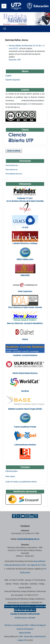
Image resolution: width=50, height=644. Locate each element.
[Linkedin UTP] (32, 516)
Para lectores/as (12, 165)
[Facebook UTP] (14, 516)
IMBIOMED (25, 275)
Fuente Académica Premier (25, 427)
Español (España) (13, 80)
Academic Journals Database (25, 355)
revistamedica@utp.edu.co (28, 539)
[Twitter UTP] (18, 516)
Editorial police (11, 471)
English (8, 76)
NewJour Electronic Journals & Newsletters (25, 323)
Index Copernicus (25, 291)
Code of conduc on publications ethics (21, 482)
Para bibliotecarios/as (14, 174)
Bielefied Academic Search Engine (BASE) (25, 409)
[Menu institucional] (4, 6)
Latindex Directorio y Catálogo (25, 243)
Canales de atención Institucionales (25, 614)
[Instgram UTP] (27, 516)
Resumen (13, 60)
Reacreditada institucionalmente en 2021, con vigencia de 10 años (25, 565)
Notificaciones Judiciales (25, 618)
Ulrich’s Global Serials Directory (25, 373)
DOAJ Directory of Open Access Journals (25, 307)
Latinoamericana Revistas (25, 445)
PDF (19, 60)
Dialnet (25, 339)
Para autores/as (12, 170)
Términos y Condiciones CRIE (16, 625)
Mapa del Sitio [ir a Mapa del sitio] (25, 633)
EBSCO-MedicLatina (25, 259)
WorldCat (25, 391)
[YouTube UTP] (23, 516)
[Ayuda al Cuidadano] (36, 516)
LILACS (25, 227)
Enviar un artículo (14, 151)
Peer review (10, 476)
